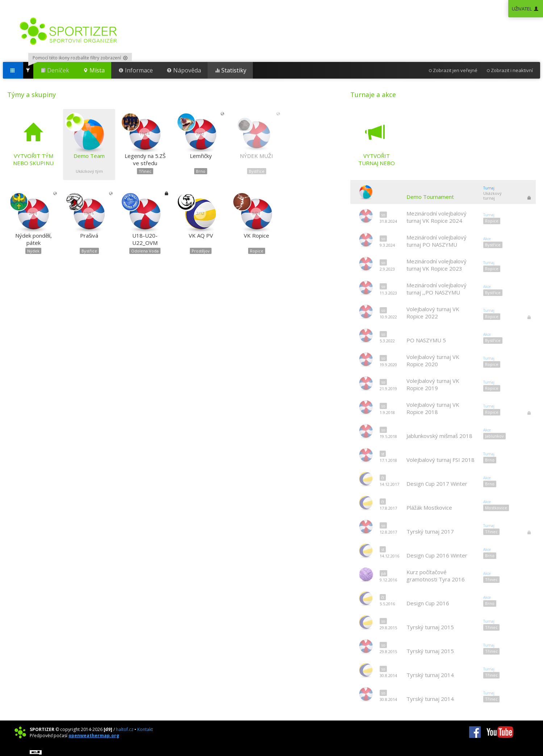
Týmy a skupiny (32, 95)
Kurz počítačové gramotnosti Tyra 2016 (436, 576)
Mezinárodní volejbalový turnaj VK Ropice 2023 (437, 265)
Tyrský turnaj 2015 (430, 627)
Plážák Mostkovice (429, 508)
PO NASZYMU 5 (426, 340)
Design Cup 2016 (428, 603)
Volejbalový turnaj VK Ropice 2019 (433, 384)
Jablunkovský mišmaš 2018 (439, 436)
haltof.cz (125, 729)
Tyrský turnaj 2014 (430, 675)
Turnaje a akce (373, 95)
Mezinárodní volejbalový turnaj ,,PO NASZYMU (437, 289)
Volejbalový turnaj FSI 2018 (440, 460)
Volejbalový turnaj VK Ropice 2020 (433, 360)
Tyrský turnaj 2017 (430, 531)
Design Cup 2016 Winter (437, 555)
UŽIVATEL (526, 9)
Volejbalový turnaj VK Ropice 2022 (433, 313)
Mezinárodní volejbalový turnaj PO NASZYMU (437, 241)
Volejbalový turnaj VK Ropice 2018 (433, 408)
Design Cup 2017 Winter (437, 484)
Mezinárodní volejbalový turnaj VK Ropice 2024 (437, 217)
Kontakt (145, 729)
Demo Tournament (430, 197)
